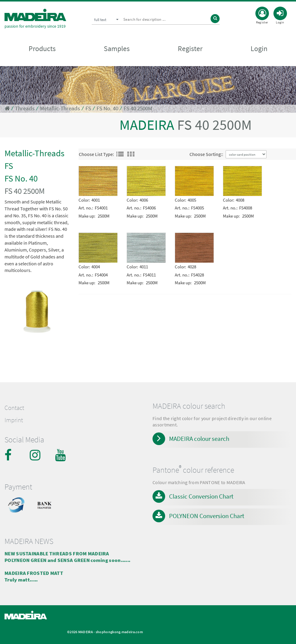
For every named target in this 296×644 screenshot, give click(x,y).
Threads (25, 108)
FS (88, 108)
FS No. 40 (107, 108)
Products (42, 49)
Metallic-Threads (60, 108)
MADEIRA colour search (199, 439)
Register (190, 49)
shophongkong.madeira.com (119, 632)
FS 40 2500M (138, 108)
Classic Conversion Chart (201, 496)
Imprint (14, 420)
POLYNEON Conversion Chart (207, 516)
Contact (14, 408)
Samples (117, 49)
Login (259, 49)
